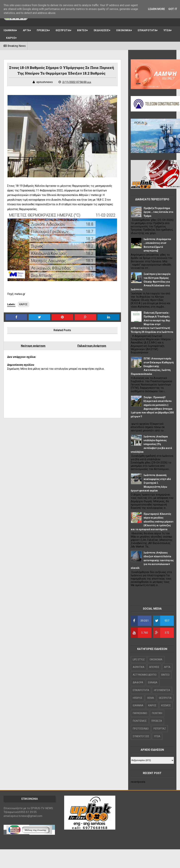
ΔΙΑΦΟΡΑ (138, 682)
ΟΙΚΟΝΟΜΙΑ (123, 30)
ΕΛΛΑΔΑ (153, 682)
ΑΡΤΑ (26, 30)
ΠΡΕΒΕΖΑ (43, 30)
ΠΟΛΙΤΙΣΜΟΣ (140, 721)
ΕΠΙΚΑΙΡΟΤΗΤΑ (147, 30)
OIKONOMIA (156, 659)
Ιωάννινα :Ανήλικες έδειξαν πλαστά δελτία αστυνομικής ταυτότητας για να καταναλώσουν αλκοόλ (152, 560)
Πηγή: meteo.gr (17, 294)
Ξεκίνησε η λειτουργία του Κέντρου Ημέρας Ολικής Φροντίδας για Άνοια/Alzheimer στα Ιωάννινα (151, 282)
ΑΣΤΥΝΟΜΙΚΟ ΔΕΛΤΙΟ (145, 675)
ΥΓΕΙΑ (167, 30)
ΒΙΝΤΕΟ (82, 30)
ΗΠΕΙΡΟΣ (138, 698)
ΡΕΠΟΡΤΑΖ (160, 729)
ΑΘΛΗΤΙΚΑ (139, 667)
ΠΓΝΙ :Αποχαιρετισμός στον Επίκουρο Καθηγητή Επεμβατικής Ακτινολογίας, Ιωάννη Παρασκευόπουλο (152, 366)
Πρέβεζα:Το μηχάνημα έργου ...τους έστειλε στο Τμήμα (158, 212)
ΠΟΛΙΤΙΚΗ (157, 713)
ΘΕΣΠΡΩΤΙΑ (63, 30)
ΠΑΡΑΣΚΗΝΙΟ (140, 713)
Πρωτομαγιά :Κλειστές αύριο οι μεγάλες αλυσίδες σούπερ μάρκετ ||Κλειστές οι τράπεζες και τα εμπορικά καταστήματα (152, 522)
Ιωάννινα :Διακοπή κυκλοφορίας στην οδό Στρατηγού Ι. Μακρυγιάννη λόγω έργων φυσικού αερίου (151, 483)
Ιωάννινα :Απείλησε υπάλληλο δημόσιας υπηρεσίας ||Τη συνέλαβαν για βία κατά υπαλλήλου (151, 444)
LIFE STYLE (139, 659)
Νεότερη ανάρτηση (33, 346)
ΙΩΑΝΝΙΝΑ (10, 30)
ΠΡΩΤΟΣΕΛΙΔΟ (141, 729)
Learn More (156, 9)
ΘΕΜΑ (151, 698)
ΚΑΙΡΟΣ (11, 38)
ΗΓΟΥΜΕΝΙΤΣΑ (162, 690)
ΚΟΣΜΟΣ (166, 705)
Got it (173, 9)
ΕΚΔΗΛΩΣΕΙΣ (101, 30)
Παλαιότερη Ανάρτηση (92, 346)
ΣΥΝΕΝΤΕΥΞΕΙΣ (141, 736)
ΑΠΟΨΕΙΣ (154, 667)
